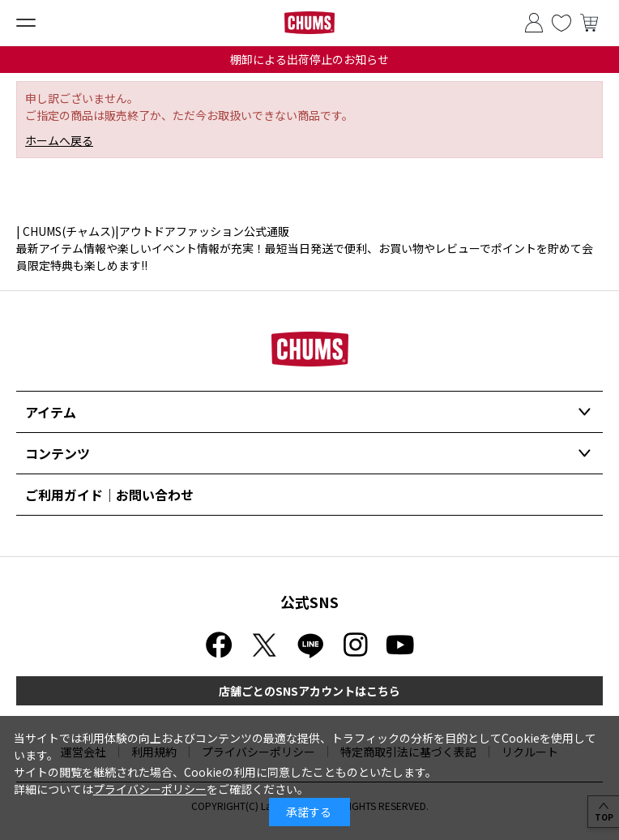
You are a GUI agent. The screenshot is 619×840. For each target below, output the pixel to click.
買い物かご (589, 23)
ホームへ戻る (59, 140)
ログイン (534, 23)
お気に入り (561, 23)
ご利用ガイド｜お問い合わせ (109, 495)
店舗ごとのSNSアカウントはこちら (309, 691)
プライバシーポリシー (150, 789)
